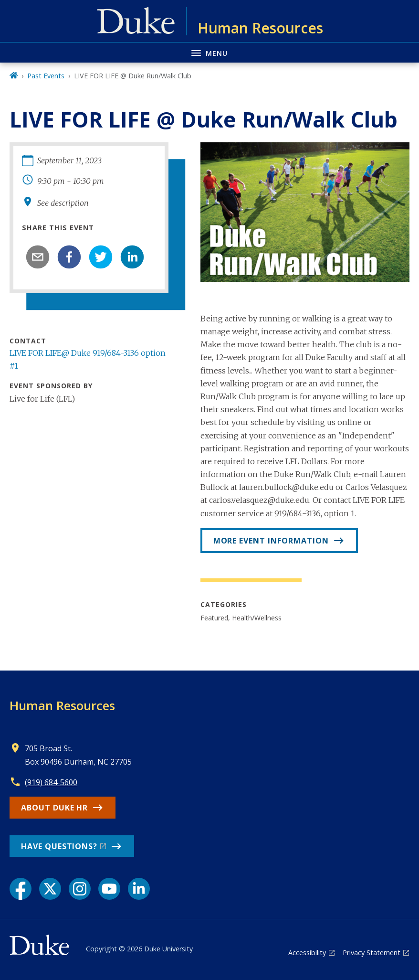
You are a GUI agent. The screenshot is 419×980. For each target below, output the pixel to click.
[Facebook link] (21, 889)
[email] (38, 257)
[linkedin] (132, 257)
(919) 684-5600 (51, 782)
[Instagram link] (80, 889)
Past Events (46, 76)
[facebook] (69, 257)
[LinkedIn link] (139, 889)
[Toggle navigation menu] (209, 52)
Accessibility (307, 953)
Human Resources (62, 705)
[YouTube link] (109, 889)
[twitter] (101, 257)
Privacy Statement (372, 953)
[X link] (50, 889)
